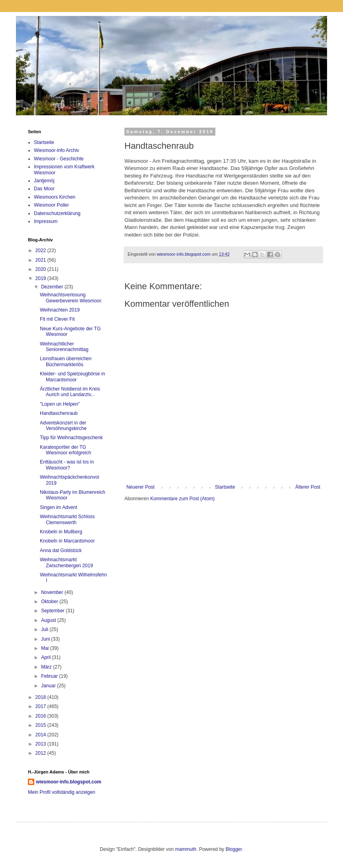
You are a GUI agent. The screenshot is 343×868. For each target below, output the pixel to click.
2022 (41, 251)
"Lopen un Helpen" (60, 404)
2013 (41, 744)
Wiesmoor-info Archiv (56, 150)
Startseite (225, 487)
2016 (41, 716)
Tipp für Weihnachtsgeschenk (71, 438)
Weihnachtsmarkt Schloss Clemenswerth (67, 519)
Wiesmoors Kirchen (55, 197)
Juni (46, 639)
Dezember (53, 287)
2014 (41, 735)
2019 (41, 278)
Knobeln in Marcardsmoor (67, 541)
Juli (45, 629)
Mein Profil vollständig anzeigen (62, 792)
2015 (41, 725)
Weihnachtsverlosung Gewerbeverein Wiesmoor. (71, 298)
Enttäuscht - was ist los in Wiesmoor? (67, 465)
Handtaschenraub (59, 413)
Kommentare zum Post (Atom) (182, 499)
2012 (41, 753)
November (53, 592)
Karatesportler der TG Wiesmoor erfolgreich (65, 450)
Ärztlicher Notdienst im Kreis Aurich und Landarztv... (70, 392)
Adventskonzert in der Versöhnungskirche (63, 426)
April (46, 657)
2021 (41, 260)
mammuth (186, 849)
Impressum (46, 221)
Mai (46, 648)
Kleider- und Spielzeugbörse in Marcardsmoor (72, 377)
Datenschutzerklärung (57, 213)
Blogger (234, 849)
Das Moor (44, 189)
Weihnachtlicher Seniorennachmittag (64, 347)
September (53, 611)
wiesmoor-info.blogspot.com (69, 782)
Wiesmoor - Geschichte (59, 159)
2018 (41, 697)
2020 (41, 269)
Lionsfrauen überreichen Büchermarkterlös (66, 361)
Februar (50, 676)
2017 (41, 706)
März (47, 667)
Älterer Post (308, 487)
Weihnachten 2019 (60, 310)
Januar (49, 686)
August (49, 620)
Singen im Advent (58, 507)
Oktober (50, 602)
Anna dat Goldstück (61, 550)
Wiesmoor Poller (51, 205)
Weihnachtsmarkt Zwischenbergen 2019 (66, 562)
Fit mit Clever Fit (57, 319)
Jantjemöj (44, 181)
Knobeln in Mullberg (61, 532)
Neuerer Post (141, 487)
